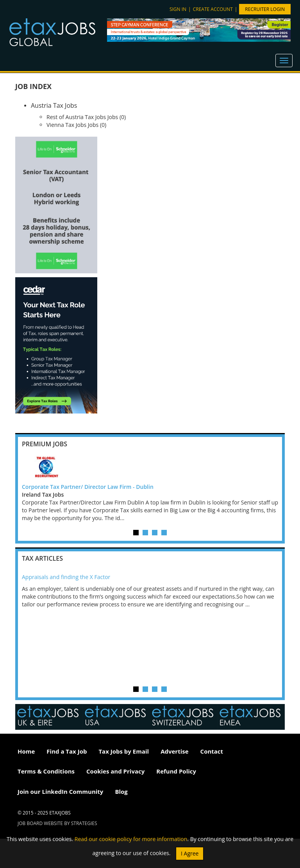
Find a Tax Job (67, 751)
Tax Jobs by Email (124, 751)
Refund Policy (176, 771)
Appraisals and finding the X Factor (66, 577)
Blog (121, 791)
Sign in (178, 9)
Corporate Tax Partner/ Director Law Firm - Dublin (88, 487)
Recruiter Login (265, 9)
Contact (212, 751)
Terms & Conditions (46, 771)
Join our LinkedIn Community (60, 791)
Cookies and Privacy (115, 771)
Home (26, 751)
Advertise (174, 751)
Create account (213, 9)
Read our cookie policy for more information (131, 839)
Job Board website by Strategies (57, 823)
